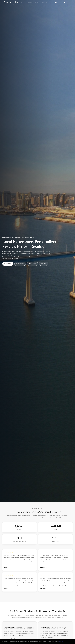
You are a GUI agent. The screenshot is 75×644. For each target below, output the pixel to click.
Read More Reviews (38, 595)
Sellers (37, 3)
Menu (57, 3)
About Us (44, 3)
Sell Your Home (20, 264)
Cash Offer (44, 264)
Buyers (30, 3)
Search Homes (8, 264)
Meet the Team (32, 264)
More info (61, 642)
